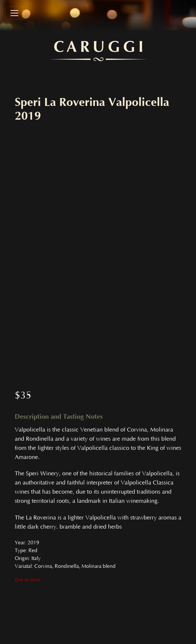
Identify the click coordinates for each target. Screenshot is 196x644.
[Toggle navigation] (14, 13)
